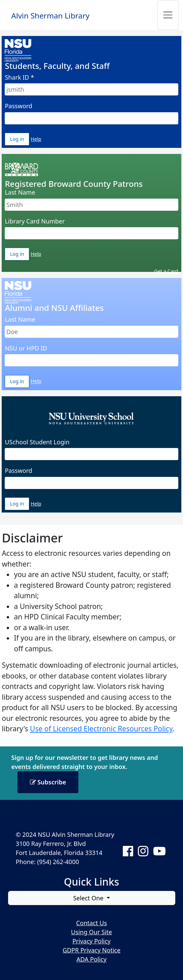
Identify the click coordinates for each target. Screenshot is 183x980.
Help (36, 139)
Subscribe (48, 782)
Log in (20, 139)
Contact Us (91, 923)
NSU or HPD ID (26, 348)
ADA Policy (91, 959)
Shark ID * (19, 77)
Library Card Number (35, 221)
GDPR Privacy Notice (91, 950)
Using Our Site (91, 932)
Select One (89, 898)
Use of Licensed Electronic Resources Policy (101, 729)
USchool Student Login (37, 442)
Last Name (20, 192)
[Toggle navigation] (168, 15)
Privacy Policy (91, 941)
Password (18, 106)
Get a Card (166, 271)
